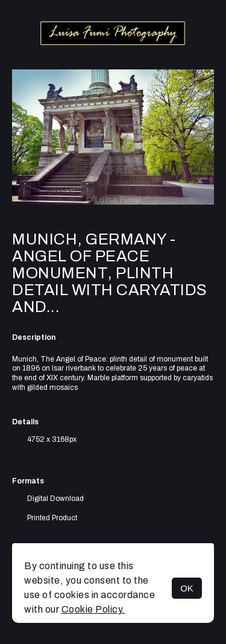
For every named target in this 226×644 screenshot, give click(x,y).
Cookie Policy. (93, 609)
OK (187, 588)
